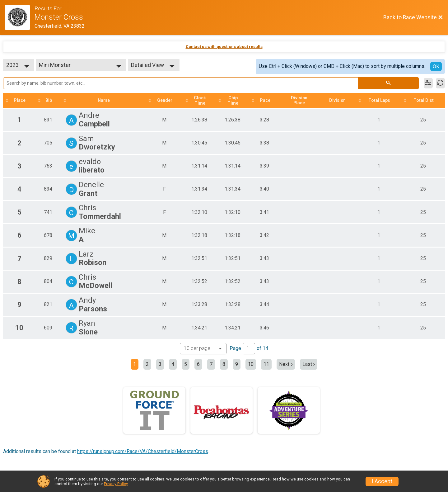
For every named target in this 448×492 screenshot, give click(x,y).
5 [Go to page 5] (186, 364)
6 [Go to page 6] (198, 364)
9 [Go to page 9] (237, 364)
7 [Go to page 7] (211, 364)
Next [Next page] (286, 364)
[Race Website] (20, 17)
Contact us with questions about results (224, 47)
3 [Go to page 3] (160, 364)
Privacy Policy (116, 484)
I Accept (382, 481)
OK (436, 66)
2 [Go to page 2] (147, 364)
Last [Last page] (309, 364)
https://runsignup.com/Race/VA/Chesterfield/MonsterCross (143, 451)
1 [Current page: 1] (135, 364)
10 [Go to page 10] (251, 364)
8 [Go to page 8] (224, 364)
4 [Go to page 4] (173, 364)
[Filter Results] (428, 83)
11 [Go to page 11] (266, 364)
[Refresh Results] (440, 83)
